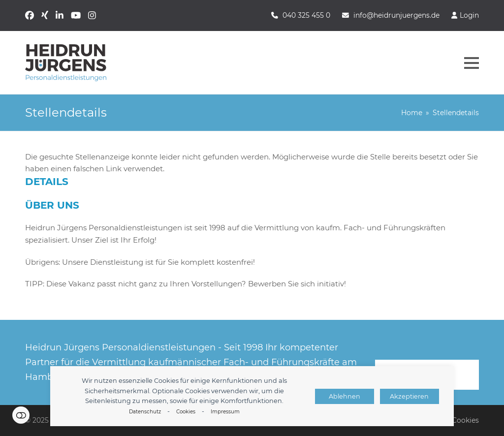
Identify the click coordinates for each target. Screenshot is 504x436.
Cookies (186, 412)
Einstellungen (21, 415)
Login (469, 15)
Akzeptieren (409, 396)
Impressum (225, 412)
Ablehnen (345, 396)
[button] (472, 63)
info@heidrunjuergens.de (396, 15)
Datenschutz (145, 412)
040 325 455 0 (306, 15)
